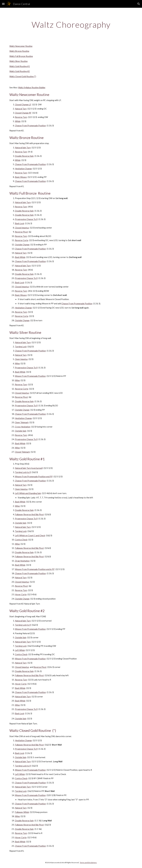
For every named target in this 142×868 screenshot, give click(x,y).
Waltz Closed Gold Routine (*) (23, 76)
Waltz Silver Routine (19, 61)
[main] (71, 24)
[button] (3, 4)
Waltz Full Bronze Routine (21, 56)
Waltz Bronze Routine (19, 51)
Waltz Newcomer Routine (21, 46)
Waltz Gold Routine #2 (20, 71)
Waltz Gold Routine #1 (20, 66)
